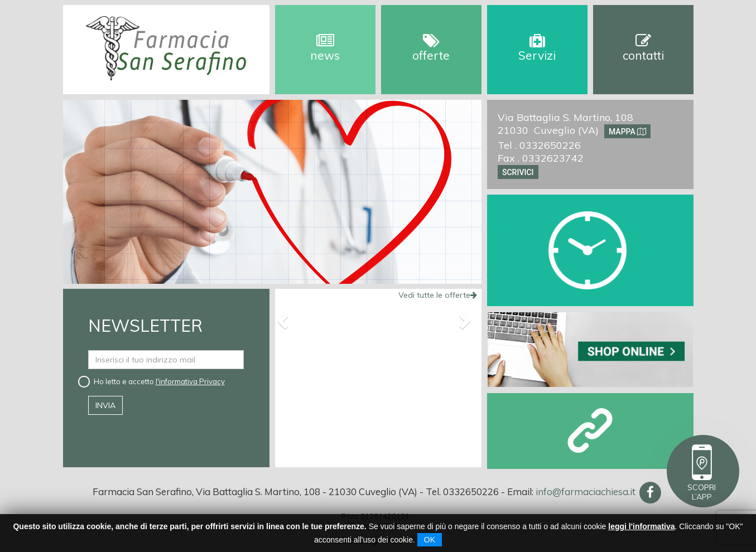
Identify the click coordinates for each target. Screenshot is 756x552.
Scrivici (518, 172)
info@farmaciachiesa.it (586, 492)
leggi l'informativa (641, 526)
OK (430, 540)
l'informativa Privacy (190, 381)
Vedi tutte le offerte (438, 295)
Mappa (627, 131)
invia (105, 405)
